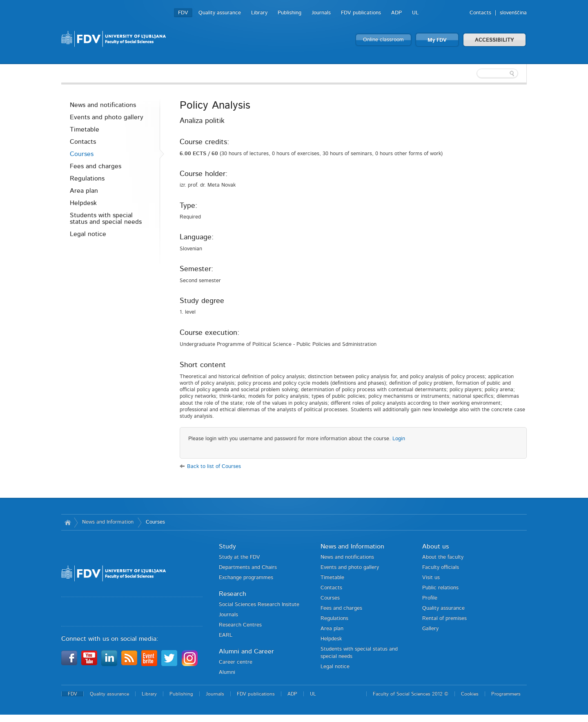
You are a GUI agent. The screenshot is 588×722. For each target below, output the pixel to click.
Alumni (227, 672)
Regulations (87, 178)
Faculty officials (441, 567)
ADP (396, 13)
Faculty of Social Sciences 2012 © (411, 694)
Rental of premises (444, 618)
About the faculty (443, 557)
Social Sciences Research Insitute (259, 605)
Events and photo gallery (107, 117)
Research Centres (240, 625)
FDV (183, 13)
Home (68, 522)
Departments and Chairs (248, 567)
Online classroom (383, 40)
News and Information (108, 522)
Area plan (84, 191)
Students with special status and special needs (106, 218)
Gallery (430, 629)
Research (233, 594)
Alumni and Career (246, 651)
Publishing (290, 13)
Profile (430, 598)
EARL (226, 635)
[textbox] (474, 74)
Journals (321, 13)
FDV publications (361, 13)
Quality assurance (220, 13)
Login (399, 439)
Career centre (236, 662)
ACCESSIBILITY (494, 40)
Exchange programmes (246, 578)
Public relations (440, 588)
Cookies (470, 694)
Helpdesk (83, 203)
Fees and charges (96, 166)
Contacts (480, 13)
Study (227, 546)
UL (415, 13)
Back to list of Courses (214, 467)
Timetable (85, 129)
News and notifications (103, 105)
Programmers (506, 694)
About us (435, 546)
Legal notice (88, 234)
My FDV (437, 40)
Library (259, 13)
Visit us (431, 578)
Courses (82, 154)
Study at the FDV (239, 557)
